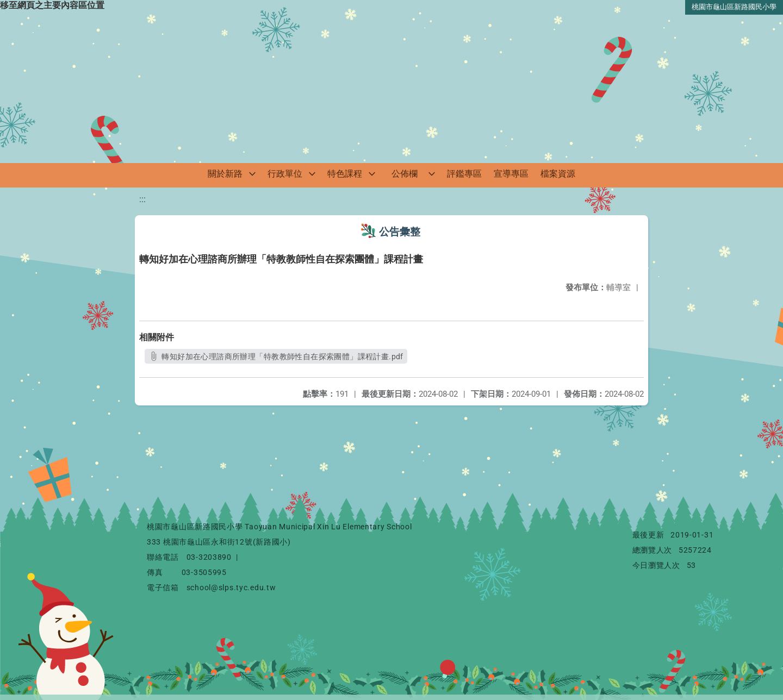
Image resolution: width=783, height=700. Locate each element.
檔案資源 (558, 174)
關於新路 (225, 174)
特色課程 (345, 174)
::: (142, 199)
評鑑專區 (464, 174)
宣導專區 (511, 174)
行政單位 (285, 174)
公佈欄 (405, 174)
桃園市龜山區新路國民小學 (734, 7)
